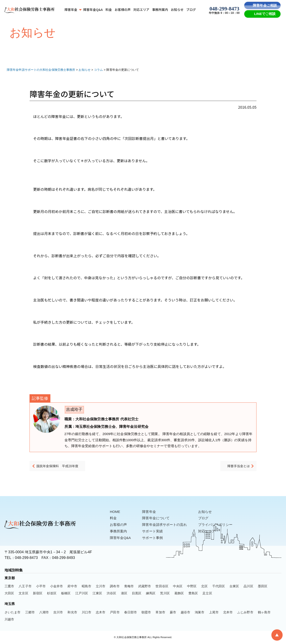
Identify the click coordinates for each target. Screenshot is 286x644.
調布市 (115, 587)
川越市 (9, 620)
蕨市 (173, 613)
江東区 (97, 594)
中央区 (178, 587)
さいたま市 (13, 613)
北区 (204, 587)
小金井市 (57, 587)
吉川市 (58, 613)
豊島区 (193, 594)
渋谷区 (111, 594)
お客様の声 (123, 10)
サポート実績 (155, 532)
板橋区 (66, 594)
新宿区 (38, 594)
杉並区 (52, 594)
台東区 (234, 587)
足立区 (207, 594)
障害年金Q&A (93, 10)
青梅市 (129, 587)
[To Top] (277, 635)
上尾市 (214, 613)
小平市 (41, 587)
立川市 (101, 587)
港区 (124, 594)
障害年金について (158, 518)
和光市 (72, 613)
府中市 (72, 587)
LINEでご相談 (265, 14)
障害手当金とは (235, 467)
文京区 (23, 594)
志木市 (101, 613)
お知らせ (177, 10)
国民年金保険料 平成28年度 (63, 467)
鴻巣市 (200, 613)
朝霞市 (146, 613)
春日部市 (131, 613)
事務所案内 (160, 10)
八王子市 (25, 587)
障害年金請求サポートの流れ (167, 525)
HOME (115, 512)
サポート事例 (155, 538)
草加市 (160, 613)
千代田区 (219, 587)
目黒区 (137, 594)
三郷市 (30, 613)
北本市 (228, 613)
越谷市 (185, 613)
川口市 (86, 613)
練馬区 (151, 594)
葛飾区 (179, 594)
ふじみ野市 (245, 613)
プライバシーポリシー (221, 525)
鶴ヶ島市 (264, 613)
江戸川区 (82, 594)
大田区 (9, 594)
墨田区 (263, 587)
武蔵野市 (145, 587)
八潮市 (44, 613)
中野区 (192, 587)
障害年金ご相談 (265, 5)
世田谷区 (162, 587)
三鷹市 (9, 587)
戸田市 (115, 613)
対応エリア (141, 10)
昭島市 (86, 587)
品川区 (248, 587)
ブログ (191, 10)
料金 (109, 10)
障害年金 (71, 10)
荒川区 (165, 594)
